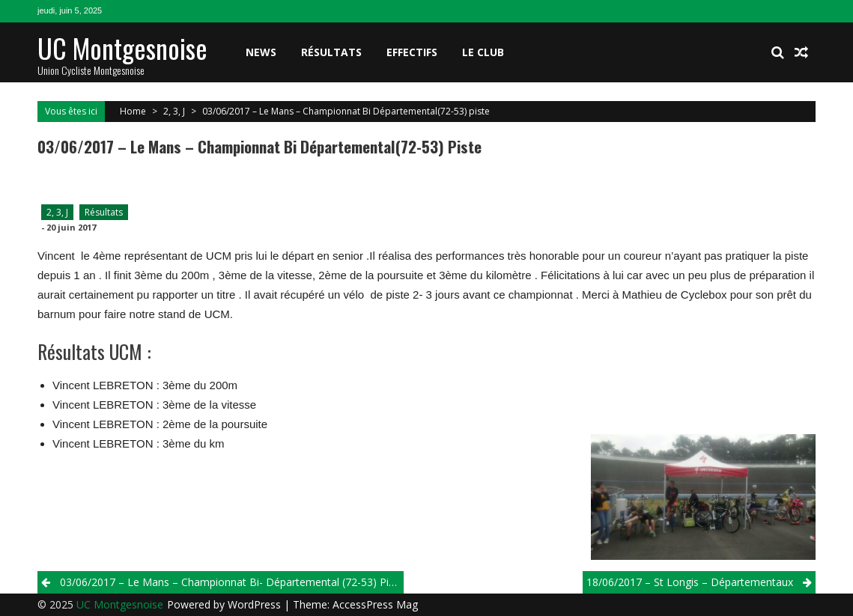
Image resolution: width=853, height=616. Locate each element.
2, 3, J (174, 111)
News (261, 52)
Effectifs (412, 52)
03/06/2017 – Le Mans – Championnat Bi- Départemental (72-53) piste (232, 582)
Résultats (331, 52)
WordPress (256, 604)
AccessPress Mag (375, 604)
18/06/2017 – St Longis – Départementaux (690, 582)
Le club (483, 52)
